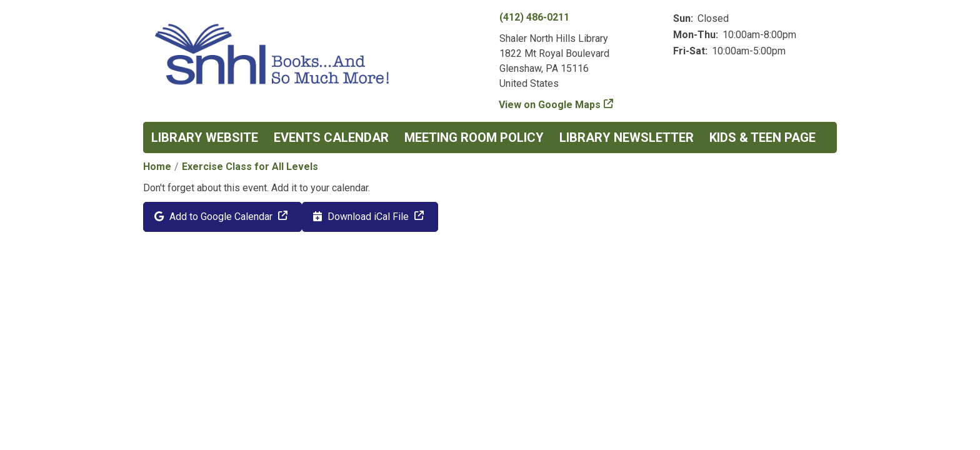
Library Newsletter (627, 137)
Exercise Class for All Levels (250, 167)
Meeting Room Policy (474, 137)
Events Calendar (331, 137)
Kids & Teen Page (762, 137)
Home (157, 167)
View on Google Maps (550, 105)
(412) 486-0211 (534, 17)
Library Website (205, 137)
